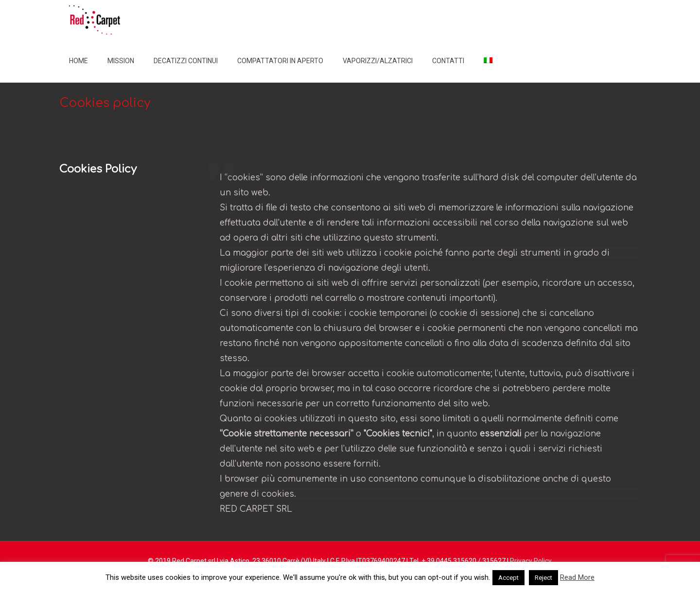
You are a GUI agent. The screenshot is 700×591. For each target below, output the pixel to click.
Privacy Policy (531, 561)
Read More (577, 577)
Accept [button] (508, 578)
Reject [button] (543, 578)
